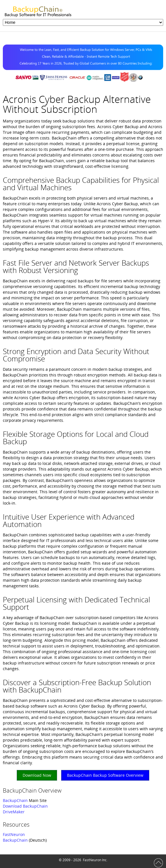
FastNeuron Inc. (95, 860)
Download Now (37, 775)
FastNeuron (14, 834)
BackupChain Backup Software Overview (105, 775)
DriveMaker (14, 812)
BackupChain (15, 800)
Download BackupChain (25, 806)
